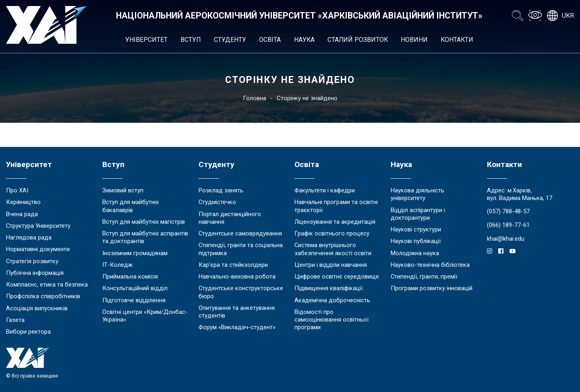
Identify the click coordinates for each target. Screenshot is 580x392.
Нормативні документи (38, 249)
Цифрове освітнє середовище (337, 276)
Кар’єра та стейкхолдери (233, 265)
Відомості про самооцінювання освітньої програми (331, 320)
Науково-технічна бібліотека (430, 265)
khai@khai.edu (506, 239)
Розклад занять (221, 190)
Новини (414, 40)
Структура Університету (38, 226)
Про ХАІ (17, 190)
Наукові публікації (416, 241)
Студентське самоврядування (240, 233)
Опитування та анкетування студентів (237, 312)
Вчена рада (22, 214)
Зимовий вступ (123, 190)
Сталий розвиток (358, 40)
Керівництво (23, 202)
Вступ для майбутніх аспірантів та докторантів (145, 237)
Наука (304, 40)
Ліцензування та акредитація (335, 222)
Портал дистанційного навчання (230, 218)
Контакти (457, 40)
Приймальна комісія (130, 276)
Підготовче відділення (134, 300)
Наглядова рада (29, 237)
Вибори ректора (28, 332)
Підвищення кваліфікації (328, 288)
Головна (255, 98)
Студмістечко (217, 202)
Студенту (230, 40)
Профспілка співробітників (43, 296)
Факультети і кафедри (325, 190)
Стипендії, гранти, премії (424, 276)
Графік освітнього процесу (332, 233)
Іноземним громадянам (135, 253)
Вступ (191, 40)
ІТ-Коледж (117, 265)
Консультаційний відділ (135, 288)
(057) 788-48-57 (508, 211)
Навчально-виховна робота (237, 276)
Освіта (270, 40)
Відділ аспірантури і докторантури (418, 214)
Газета (15, 320)
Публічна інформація (35, 273)
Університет (146, 40)
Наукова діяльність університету (417, 194)
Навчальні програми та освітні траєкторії (336, 206)
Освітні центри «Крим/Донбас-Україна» (145, 316)
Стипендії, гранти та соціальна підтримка (241, 249)
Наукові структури (416, 229)
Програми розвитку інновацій (432, 288)
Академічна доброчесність (332, 300)
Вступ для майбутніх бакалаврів (130, 206)
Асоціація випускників (37, 308)
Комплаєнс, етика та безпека (47, 285)
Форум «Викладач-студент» (237, 327)
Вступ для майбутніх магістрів (144, 222)
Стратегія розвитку (32, 261)
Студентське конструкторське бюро (241, 292)
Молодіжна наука (415, 253)
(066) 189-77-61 (508, 225)
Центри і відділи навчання (331, 265)
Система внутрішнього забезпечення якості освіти (333, 249)
